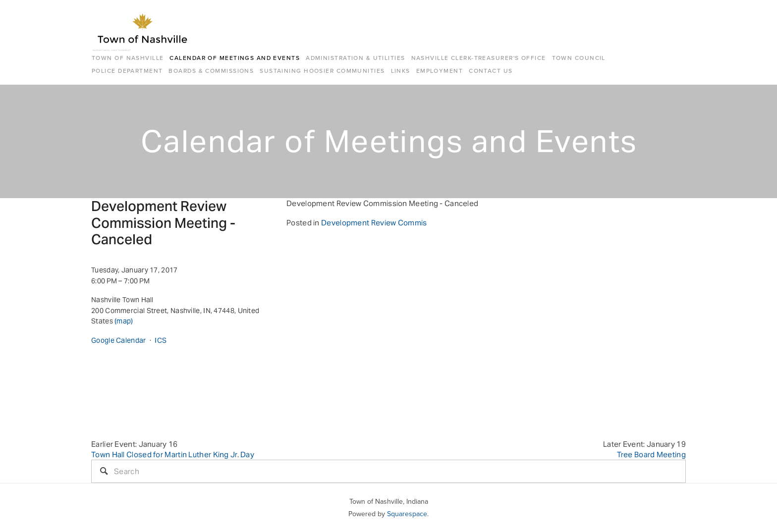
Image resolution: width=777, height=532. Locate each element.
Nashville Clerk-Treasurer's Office (479, 58)
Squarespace (407, 514)
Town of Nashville (128, 58)
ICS (161, 341)
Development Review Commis (374, 223)
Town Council (579, 58)
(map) (124, 321)
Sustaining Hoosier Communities (322, 71)
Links (401, 71)
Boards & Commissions (211, 71)
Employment (440, 71)
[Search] (388, 471)
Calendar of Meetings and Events (235, 58)
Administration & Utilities (355, 58)
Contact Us (491, 71)
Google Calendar (119, 341)
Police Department (127, 71)
